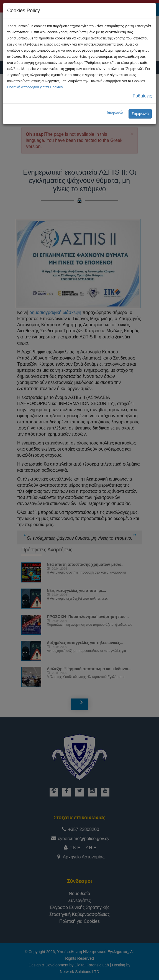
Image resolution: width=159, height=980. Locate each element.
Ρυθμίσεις (142, 96)
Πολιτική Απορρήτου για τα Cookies (35, 87)
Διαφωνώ (115, 112)
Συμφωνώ (140, 114)
